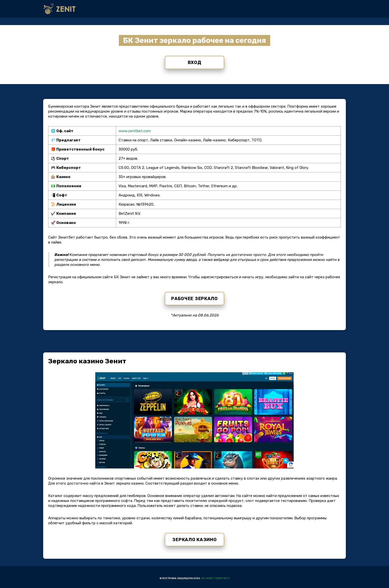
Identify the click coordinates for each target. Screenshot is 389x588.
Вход (195, 62)
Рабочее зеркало (194, 299)
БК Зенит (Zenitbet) (216, 578)
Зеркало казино (194, 540)
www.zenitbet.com (135, 131)
